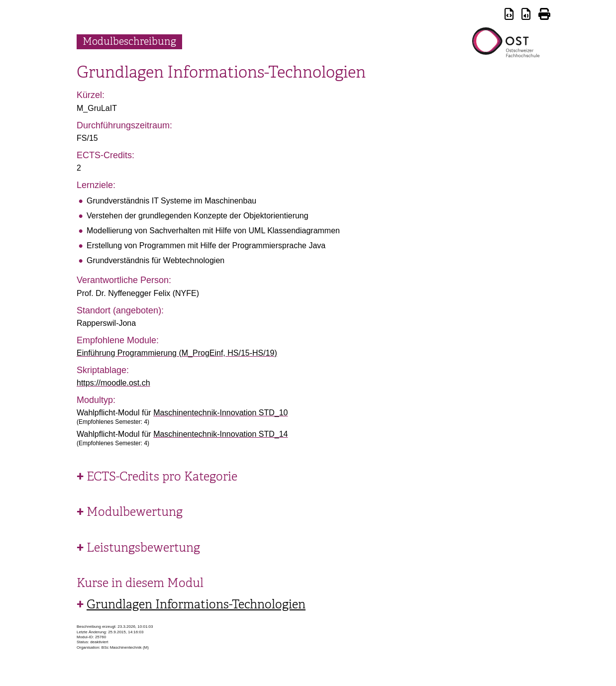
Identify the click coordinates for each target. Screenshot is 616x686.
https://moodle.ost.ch (113, 383)
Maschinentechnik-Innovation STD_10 (220, 413)
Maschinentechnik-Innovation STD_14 (220, 434)
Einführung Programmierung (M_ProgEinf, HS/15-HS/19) (177, 353)
